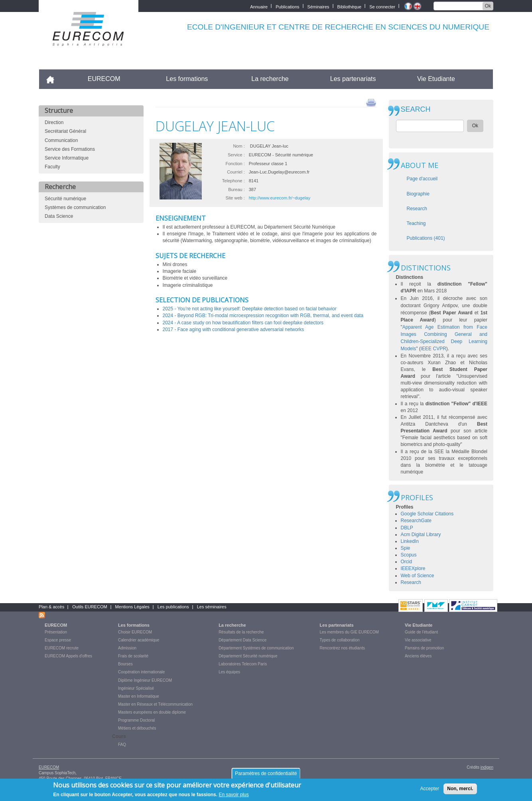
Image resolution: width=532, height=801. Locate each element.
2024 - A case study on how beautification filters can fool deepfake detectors (243, 323)
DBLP (407, 528)
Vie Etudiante (436, 79)
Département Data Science (242, 640)
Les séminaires (212, 607)
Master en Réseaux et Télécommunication (155, 704)
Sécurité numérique (65, 199)
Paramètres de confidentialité (266, 775)
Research (417, 209)
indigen (487, 767)
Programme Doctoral (136, 720)
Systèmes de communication (75, 207)
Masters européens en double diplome (152, 712)
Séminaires (318, 6)
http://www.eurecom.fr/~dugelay (280, 198)
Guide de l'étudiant (421, 632)
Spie (406, 548)
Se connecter (382, 6)
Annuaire (259, 6)
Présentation (56, 632)
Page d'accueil (422, 179)
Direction (54, 122)
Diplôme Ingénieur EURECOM (145, 680)
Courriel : (236, 172)
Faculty (52, 167)
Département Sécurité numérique (248, 656)
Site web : (235, 198)
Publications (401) (426, 238)
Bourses (125, 664)
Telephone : (233, 181)
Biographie (418, 194)
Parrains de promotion (424, 648)
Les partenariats (353, 79)
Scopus (409, 555)
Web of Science (418, 576)
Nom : (239, 146)
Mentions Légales (132, 607)
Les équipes (229, 672)
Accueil (54, 79)
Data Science (59, 216)
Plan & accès (51, 607)
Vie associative (418, 640)
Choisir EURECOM (135, 632)
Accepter (430, 791)
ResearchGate (416, 521)
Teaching (416, 223)
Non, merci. (460, 791)
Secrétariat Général (65, 131)
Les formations (187, 79)
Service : (236, 155)
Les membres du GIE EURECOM (349, 632)
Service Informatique (67, 158)
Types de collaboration (340, 640)
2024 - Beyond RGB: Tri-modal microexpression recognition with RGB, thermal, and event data (263, 316)
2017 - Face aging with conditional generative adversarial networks (233, 329)
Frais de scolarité (133, 656)
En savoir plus (233, 797)
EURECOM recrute (62, 648)
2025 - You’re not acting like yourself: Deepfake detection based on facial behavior (250, 309)
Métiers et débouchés (137, 728)
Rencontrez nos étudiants (342, 648)
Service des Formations (70, 149)
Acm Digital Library (421, 535)
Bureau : (236, 189)
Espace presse (58, 640)
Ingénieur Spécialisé (136, 688)
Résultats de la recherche (241, 632)
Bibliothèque (350, 6)
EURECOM (104, 79)
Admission (127, 648)
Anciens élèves (418, 656)
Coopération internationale (141, 672)
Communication (61, 140)
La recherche (270, 79)
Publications (287, 6)
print (371, 102)
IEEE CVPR (433, 349)
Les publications (173, 607)
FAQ (122, 745)
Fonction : (235, 164)
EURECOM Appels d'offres (68, 656)
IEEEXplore (413, 568)
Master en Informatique (139, 696)
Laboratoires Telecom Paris (243, 664)
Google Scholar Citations (427, 514)
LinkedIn (410, 541)
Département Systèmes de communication (256, 648)
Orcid (407, 562)
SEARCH (416, 109)
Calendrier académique (139, 640)
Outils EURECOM (90, 607)
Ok (488, 6)
